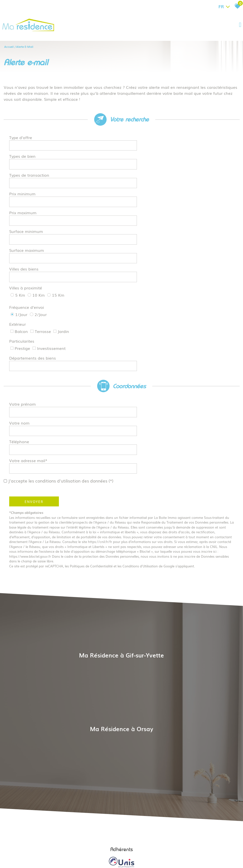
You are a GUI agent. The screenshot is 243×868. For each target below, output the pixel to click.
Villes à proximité (26, 241)
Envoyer (35, 399)
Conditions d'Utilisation (141, 464)
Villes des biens (25, 229)
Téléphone (20, 354)
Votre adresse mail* (29, 367)
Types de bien (23, 152)
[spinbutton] (177, 178)
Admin (132, 843)
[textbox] (177, 139)
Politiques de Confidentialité (92, 464)
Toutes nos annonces (153, 843)
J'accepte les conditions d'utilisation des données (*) (64, 379)
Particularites (22, 276)
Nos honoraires (106, 843)
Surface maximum (27, 216)
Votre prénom (23, 328)
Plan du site (60, 843)
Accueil (9, 46)
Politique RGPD (180, 843)
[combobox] (177, 139)
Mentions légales (82, 843)
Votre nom (20, 341)
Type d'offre (21, 139)
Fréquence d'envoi (27, 254)
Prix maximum (24, 190)
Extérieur (18, 265)
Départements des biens (33, 288)
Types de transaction (30, 165)
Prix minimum (23, 178)
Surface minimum (27, 203)
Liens (122, 843)
